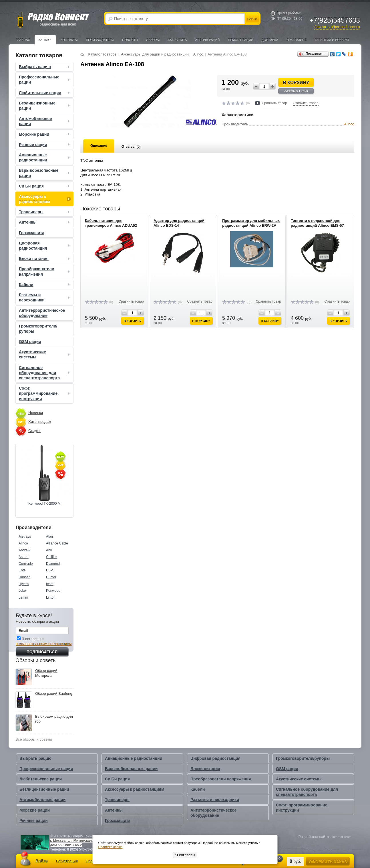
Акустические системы (45, 354)
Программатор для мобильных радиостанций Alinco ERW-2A (251, 223)
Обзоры (153, 40)
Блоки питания (45, 259)
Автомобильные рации (45, 121)
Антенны (45, 222)
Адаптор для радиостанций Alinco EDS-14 (179, 223)
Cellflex (52, 557)
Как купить (177, 40)
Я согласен (185, 855)
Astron (24, 557)
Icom (50, 584)
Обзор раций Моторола (46, 673)
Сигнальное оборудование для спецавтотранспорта (45, 373)
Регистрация (67, 861)
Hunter (51, 577)
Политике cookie (111, 847)
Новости (130, 40)
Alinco (23, 543)
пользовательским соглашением (44, 644)
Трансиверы (45, 212)
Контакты (69, 40)
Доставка (270, 40)
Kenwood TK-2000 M (44, 504)
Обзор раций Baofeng (54, 694)
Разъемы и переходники (45, 297)
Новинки (36, 413)
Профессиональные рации (45, 80)
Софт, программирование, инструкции (45, 393)
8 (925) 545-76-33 (81, 849)
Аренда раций (208, 40)
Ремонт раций (241, 40)
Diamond (53, 564)
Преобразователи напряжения (45, 271)
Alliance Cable (57, 543)
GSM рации (30, 342)
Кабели (45, 285)
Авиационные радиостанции (45, 157)
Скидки (34, 431)
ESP (49, 570)
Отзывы (131, 147)
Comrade (26, 564)
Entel (22, 570)
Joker (23, 591)
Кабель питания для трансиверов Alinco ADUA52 (111, 223)
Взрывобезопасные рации (45, 173)
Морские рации (45, 134)
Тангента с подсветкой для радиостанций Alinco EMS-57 (317, 223)
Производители (100, 40)
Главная (23, 40)
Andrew (24, 550)
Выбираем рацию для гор (54, 719)
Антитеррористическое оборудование (42, 313)
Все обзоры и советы (34, 739)
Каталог (45, 40)
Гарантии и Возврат (332, 40)
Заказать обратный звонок (337, 27)
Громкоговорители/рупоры (38, 329)
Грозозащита (32, 233)
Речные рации (45, 145)
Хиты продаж (40, 422)
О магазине (297, 40)
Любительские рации (45, 93)
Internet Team (342, 837)
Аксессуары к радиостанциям (45, 199)
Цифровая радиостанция (45, 246)
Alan (49, 536)
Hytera (24, 584)
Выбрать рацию (45, 67)
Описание (99, 146)
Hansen (24, 577)
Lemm (23, 597)
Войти (42, 861)
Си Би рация (45, 186)
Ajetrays (25, 536)
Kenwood (53, 591)
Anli (49, 550)
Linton (51, 597)
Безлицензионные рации (45, 106)
